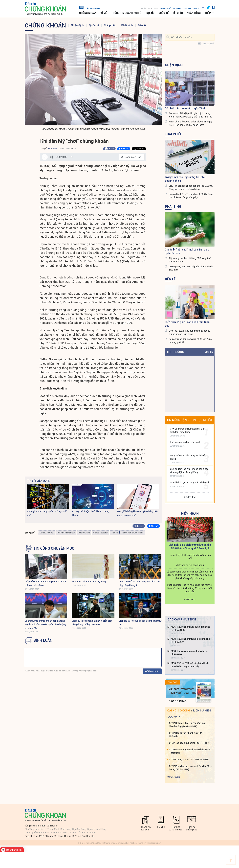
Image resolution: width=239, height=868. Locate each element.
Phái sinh (127, 25)
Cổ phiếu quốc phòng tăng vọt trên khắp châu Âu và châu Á (45, 583)
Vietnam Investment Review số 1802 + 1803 (183, 691)
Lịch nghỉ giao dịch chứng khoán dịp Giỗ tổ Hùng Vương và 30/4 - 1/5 (190, 546)
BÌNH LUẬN (43, 640)
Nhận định (77, 25)
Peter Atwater (84, 533)
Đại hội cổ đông (179, 710)
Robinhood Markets (66, 533)
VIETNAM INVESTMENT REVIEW (186, 8)
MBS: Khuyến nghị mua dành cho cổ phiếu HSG (189, 653)
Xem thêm (190, 497)
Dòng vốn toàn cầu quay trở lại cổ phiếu (187, 457)
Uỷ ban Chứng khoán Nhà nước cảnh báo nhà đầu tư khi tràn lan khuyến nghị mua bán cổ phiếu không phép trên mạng (190, 575)
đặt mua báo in (90, 7)
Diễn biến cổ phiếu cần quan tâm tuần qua (187, 324)
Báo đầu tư (165, 8)
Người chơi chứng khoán (133, 533)
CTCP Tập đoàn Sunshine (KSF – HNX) (189, 743)
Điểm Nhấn (190, 513)
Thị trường (175, 352)
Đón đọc (173, 682)
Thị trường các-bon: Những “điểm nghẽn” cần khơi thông (190, 260)
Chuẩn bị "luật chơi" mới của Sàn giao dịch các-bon (187, 251)
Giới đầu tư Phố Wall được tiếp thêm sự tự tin (140, 623)
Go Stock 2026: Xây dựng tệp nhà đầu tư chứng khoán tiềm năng (189, 332)
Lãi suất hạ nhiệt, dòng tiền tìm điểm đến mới (190, 557)
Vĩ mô (104, 13)
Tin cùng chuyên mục (54, 548)
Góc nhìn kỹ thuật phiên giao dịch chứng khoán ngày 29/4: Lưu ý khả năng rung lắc (190, 115)
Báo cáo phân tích (182, 619)
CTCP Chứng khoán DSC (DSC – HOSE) (189, 759)
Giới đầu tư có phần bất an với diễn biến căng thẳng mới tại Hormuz (92, 623)
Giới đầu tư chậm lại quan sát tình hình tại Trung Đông (188, 430)
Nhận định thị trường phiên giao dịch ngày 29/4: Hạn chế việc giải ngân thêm (190, 123)
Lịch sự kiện (202, 710)
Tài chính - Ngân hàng (187, 13)
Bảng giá (209, 352)
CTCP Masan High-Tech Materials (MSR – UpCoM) (190, 751)
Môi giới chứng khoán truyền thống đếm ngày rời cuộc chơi (138, 513)
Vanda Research (101, 533)
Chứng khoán (88, 13)
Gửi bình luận (152, 671)
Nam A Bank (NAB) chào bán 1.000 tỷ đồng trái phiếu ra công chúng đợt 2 (191, 196)
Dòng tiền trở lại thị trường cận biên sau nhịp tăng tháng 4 (139, 583)
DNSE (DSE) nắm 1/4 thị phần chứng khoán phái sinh (191, 268)
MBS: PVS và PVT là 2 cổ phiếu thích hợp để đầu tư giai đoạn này (190, 665)
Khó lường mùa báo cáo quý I (185, 442)
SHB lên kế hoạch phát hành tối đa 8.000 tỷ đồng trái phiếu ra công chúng (191, 187)
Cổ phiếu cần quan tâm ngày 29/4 (185, 108)
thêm (208, 13)
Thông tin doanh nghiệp (127, 13)
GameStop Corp (47, 533)
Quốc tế (163, 13)
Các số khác (178, 701)
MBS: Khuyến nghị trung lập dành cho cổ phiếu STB (190, 640)
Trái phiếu (110, 25)
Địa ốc (150, 13)
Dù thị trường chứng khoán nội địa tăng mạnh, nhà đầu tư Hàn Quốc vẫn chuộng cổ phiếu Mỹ (45, 624)
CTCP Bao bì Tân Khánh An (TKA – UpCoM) (187, 735)
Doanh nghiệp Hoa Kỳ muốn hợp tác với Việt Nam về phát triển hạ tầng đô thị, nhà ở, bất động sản (190, 588)
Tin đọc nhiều (202, 420)
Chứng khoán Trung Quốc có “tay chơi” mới (47, 513)
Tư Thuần (52, 148)
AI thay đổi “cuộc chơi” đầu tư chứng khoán (91, 513)
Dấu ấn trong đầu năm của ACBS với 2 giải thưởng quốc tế (191, 341)
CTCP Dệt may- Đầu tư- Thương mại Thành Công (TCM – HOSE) (187, 725)
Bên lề (142, 25)
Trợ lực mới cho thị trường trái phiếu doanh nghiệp (186, 179)
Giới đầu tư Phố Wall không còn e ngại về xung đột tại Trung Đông (190, 470)
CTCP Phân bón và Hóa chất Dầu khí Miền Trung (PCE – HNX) (191, 768)
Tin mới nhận (177, 420)
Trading (115, 533)
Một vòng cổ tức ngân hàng (190, 565)
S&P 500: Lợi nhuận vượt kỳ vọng (89, 582)
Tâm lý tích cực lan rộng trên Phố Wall (189, 482)
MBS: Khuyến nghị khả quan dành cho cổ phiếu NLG (190, 628)
